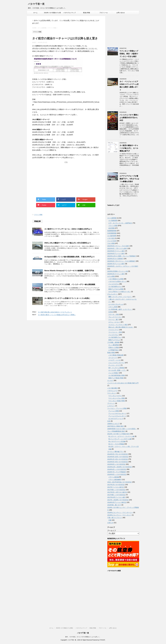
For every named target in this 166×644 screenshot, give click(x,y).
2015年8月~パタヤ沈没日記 (117, 464)
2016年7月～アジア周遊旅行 (117, 472)
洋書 (110, 520)
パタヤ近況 (111, 238)
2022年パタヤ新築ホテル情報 (52, 13)
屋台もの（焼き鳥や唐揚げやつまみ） (121, 327)
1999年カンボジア (113, 424)
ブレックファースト (115, 317)
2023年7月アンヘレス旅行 (116, 264)
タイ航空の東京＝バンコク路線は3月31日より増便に (57, 315)
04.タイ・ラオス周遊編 (116, 444)
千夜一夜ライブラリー (115, 518)
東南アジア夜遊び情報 (116, 378)
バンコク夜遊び (114, 373)
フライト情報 (38, 215)
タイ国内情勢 (112, 236)
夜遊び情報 (87, 13)
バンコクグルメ (114, 335)
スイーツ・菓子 (114, 320)
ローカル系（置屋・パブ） (117, 370)
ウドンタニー (112, 393)
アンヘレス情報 (114, 411)
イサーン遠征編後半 (115, 479)
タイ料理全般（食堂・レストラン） (120, 309)
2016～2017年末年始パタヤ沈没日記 (120, 482)
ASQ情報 (111, 228)
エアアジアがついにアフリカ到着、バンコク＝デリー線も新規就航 (70, 284)
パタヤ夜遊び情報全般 (116, 355)
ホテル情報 (111, 276)
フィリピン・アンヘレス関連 (117, 408)
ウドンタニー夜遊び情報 (117, 401)
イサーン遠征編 (114, 477)
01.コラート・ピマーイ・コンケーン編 (121, 436)
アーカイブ (112, 531)
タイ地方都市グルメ (115, 337)
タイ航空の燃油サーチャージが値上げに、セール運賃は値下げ (129, 148)
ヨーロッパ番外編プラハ (116, 452)
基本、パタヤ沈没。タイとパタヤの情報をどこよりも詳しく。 (83, 637)
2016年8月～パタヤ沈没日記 (117, 474)
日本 (109, 421)
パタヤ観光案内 (113, 388)
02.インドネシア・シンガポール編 (120, 439)
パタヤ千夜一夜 (36, 4)
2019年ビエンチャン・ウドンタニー (119, 515)
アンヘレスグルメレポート (117, 416)
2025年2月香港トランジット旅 (118, 271)
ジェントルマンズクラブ (117, 363)
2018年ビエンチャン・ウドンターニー (120, 512)
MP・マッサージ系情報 (116, 368)
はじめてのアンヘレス (116, 419)
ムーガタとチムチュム (116, 304)
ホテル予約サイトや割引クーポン (120, 292)
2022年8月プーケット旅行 (116, 251)
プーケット (111, 403)
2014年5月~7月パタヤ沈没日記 (118, 454)
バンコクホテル (114, 284)
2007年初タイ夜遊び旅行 (116, 426)
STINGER (102, 640)
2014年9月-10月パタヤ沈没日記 (118, 457)
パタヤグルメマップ (70, 13)
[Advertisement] (66, 177)
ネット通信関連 (114, 345)
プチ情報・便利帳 (113, 342)
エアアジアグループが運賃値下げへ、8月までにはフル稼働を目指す (129, 179)
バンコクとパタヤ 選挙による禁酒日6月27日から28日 (129, 118)
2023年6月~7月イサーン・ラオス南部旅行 (121, 261)
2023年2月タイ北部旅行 (115, 259)
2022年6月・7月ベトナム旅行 (117, 248)
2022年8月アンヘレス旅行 (116, 253)
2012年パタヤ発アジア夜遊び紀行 (119, 434)
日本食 (111, 312)
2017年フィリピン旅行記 (116, 487)
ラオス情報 (111, 243)
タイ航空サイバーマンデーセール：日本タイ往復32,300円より (68, 229)
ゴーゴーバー (113, 358)
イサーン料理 (113, 307)
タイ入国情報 (112, 218)
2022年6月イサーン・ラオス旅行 (118, 246)
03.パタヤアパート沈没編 (117, 441)
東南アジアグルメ (114, 340)
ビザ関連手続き (114, 350)
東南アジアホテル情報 (116, 289)
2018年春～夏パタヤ (114, 505)
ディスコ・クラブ (114, 365)
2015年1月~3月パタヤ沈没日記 (118, 459)
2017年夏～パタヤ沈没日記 (116, 495)
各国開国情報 (112, 231)
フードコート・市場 (115, 332)
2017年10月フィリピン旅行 (117, 497)
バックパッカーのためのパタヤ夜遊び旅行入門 (123, 383)
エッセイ (110, 380)
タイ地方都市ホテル (115, 287)
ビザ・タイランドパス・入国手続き (120, 223)
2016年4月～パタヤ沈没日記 (117, 469)
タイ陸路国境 (113, 220)
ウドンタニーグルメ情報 (117, 398)
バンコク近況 (112, 241)
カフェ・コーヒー (114, 322)
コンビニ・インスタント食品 (118, 325)
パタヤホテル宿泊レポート (117, 281)
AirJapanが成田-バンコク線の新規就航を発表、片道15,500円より (70, 257)
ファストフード (114, 330)
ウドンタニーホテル (115, 396)
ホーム (35, 13)
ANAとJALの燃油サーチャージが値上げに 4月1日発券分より (68, 243)
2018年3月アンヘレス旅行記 (117, 502)
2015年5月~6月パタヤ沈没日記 (118, 462)
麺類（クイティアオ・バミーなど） (120, 297)
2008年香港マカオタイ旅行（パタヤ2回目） (122, 429)
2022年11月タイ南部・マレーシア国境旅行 (122, 256)
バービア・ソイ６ (114, 360)
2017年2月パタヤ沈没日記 (116, 485)
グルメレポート (113, 294)
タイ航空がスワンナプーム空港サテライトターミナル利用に (67, 298)
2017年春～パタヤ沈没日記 (116, 490)
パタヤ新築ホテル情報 (116, 279)
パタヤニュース (113, 391)
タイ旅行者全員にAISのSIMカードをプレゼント (55, 312)
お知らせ (110, 523)
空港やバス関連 (114, 347)
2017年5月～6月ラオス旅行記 (117, 492)
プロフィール (104, 13)
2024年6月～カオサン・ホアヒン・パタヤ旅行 (123, 266)
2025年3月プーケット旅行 (116, 274)
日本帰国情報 (112, 233)
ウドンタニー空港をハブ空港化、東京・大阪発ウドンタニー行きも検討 (129, 54)
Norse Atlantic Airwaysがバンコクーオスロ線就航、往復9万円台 (69, 271)
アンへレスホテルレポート (117, 413)
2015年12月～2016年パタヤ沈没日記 (120, 467)
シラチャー (111, 406)
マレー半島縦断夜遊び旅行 (116, 431)
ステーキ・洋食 (114, 314)
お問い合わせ (121, 13)
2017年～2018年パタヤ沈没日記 (118, 500)
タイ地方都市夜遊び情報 (117, 375)
